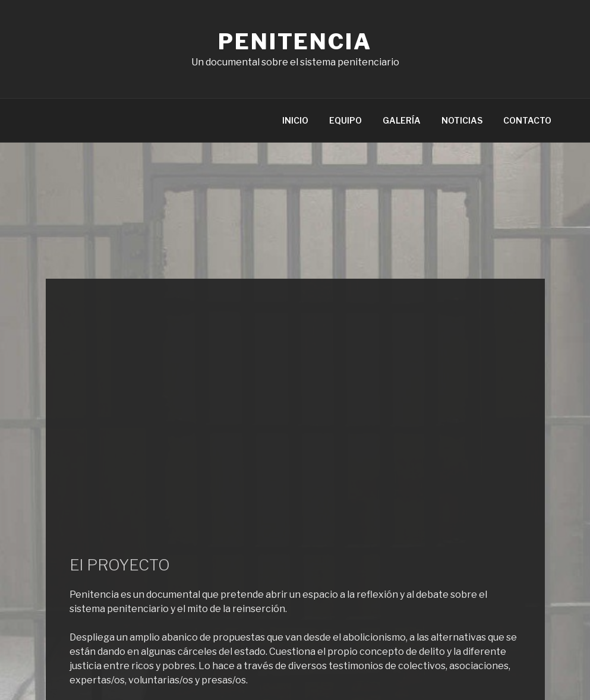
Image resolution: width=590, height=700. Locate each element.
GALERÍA (402, 120)
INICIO (295, 120)
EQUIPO (346, 120)
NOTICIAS (462, 120)
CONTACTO (527, 120)
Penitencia (295, 42)
